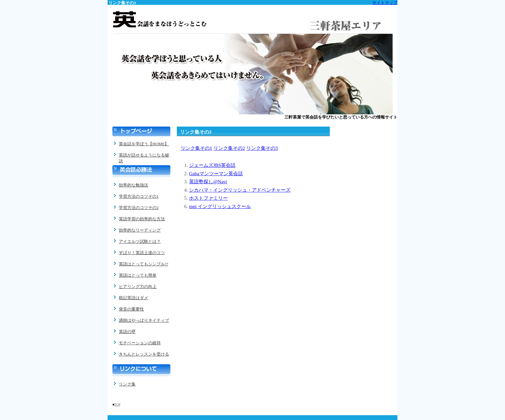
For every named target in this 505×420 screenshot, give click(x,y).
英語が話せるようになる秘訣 (144, 157)
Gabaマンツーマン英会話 (216, 174)
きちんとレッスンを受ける (144, 354)
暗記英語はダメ (133, 298)
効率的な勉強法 (133, 185)
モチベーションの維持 (140, 343)
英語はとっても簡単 (138, 275)
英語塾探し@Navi (208, 182)
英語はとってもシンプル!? (143, 264)
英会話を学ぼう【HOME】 (144, 144)
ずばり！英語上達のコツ (142, 253)
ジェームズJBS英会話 (212, 165)
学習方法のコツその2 (139, 208)
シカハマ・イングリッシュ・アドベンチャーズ (240, 190)
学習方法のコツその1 (139, 196)
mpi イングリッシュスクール (220, 206)
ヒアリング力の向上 (138, 286)
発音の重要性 (131, 309)
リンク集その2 (229, 148)
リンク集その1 (196, 148)
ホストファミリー (208, 198)
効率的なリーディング (140, 230)
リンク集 (127, 384)
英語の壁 (127, 332)
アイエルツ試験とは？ (140, 241)
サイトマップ (385, 3)
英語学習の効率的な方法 (142, 219)
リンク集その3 (262, 148)
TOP (117, 404)
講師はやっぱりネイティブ (144, 320)
